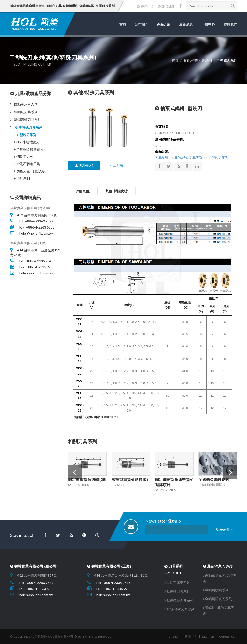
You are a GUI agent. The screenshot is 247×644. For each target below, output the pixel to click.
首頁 (123, 24)
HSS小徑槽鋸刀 (27, 142)
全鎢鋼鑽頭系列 (216, 590)
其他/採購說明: (117, 191)
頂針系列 (22, 178)
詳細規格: (83, 191)
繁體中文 (145, 6)
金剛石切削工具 (27, 164)
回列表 (117, 165)
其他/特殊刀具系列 (28, 127)
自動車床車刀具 (26, 104)
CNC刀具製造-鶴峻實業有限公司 (51, 637)
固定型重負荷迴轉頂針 (87, 479)
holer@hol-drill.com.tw (36, 233)
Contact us (227, 637)
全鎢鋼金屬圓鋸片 (29, 149)
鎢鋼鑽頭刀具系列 (28, 120)
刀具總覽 (162, 158)
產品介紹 (164, 24)
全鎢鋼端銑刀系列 (218, 599)
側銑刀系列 (24, 156)
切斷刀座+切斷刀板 (30, 171)
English (174, 637)
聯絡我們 (230, 24)
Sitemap (208, 637)
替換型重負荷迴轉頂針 (131, 479)
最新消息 (186, 24)
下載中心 (208, 24)
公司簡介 (141, 24)
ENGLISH (167, 6)
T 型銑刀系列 (25, 135)
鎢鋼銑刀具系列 (26, 112)
